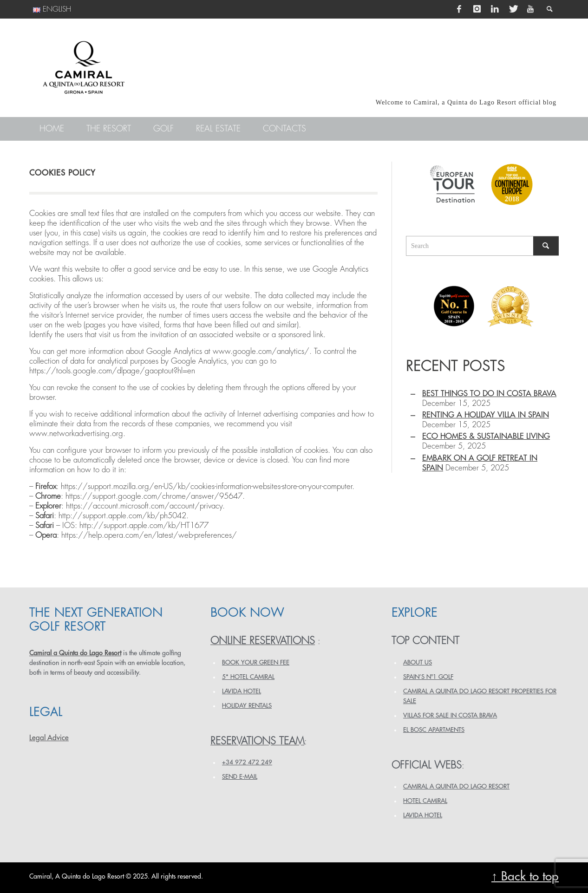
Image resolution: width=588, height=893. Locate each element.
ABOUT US (418, 662)
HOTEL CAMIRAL (425, 801)
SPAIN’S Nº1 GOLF (428, 677)
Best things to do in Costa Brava (489, 394)
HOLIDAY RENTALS (247, 706)
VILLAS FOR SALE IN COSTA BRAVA (450, 715)
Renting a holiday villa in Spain (486, 415)
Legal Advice (49, 738)
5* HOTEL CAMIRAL (248, 677)
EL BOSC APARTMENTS (434, 730)
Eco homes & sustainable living (486, 436)
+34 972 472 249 (247, 762)
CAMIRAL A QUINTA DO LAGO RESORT (456, 786)
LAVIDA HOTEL (242, 691)
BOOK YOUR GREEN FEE (256, 662)
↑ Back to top (525, 877)
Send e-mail (240, 777)
